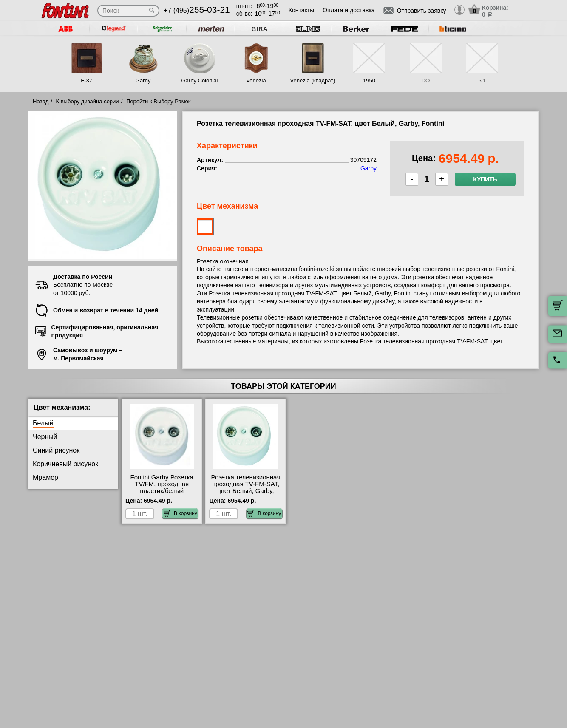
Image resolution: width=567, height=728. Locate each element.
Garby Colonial (199, 81)
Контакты (301, 10)
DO (426, 81)
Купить (485, 179)
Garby (143, 81)
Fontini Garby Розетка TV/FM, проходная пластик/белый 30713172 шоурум (162, 487)
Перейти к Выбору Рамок (159, 101)
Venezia (256, 81)
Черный (45, 437)
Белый (43, 423)
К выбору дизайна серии (88, 101)
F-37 (86, 81)
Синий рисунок (56, 450)
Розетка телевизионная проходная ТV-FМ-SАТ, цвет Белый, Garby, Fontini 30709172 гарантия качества (246, 491)
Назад (41, 101)
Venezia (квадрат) (313, 81)
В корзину (180, 513)
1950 (369, 81)
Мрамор (45, 477)
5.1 (482, 81)
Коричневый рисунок (65, 464)
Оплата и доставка (349, 10)
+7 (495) (197, 10)
